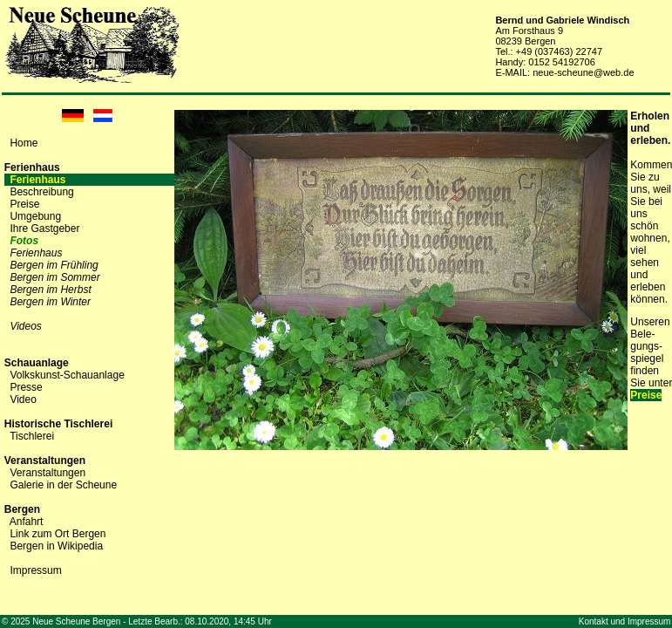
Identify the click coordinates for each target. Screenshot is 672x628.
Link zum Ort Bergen (58, 534)
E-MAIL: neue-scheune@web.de (564, 72)
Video (23, 399)
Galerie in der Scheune (63, 485)
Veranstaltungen (48, 473)
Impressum (35, 570)
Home (24, 143)
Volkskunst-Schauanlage (67, 375)
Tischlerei (32, 436)
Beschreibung (41, 192)
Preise (24, 204)
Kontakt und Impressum (625, 621)
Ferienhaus (37, 180)
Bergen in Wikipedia (56, 546)
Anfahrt (27, 522)
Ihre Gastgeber (44, 229)
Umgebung (35, 216)
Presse (26, 387)
